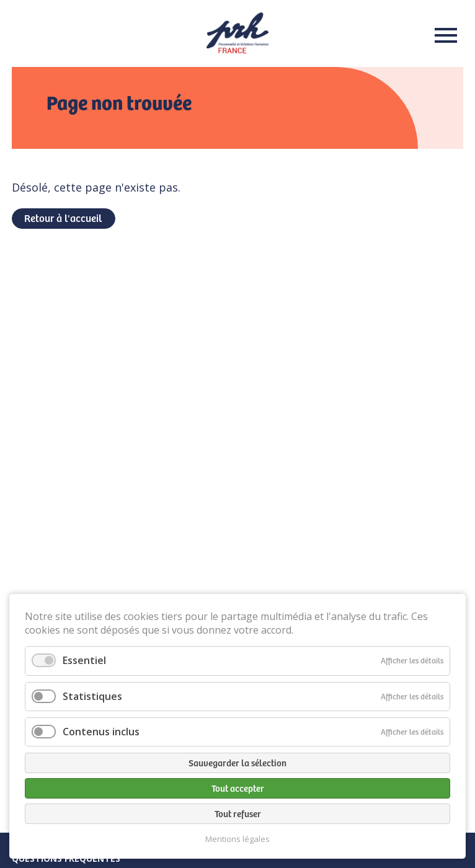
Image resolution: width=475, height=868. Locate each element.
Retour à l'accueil (63, 218)
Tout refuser (238, 813)
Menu (442, 35)
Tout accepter (238, 788)
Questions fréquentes (66, 858)
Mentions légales (238, 839)
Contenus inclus (101, 732)
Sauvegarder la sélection (238, 763)
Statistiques (92, 696)
